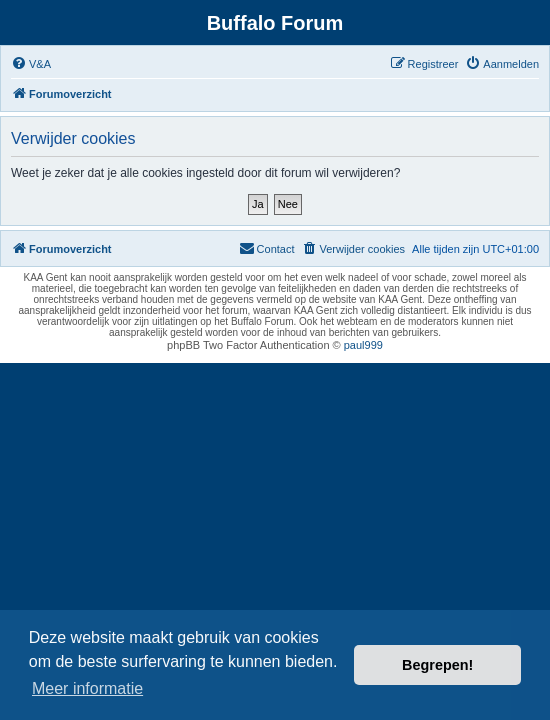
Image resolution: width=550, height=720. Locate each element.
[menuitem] (31, 64)
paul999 (363, 345)
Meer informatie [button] (87, 688)
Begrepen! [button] (437, 665)
